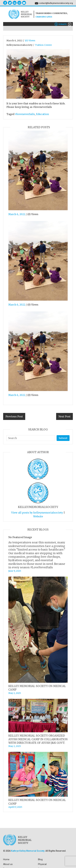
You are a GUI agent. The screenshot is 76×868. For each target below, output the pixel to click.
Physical (42, 864)
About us (8, 864)
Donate (61, 24)
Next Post (64, 416)
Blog (40, 859)
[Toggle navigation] (70, 24)
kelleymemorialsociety (19, 45)
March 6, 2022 (14, 41)
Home (6, 859)
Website (38, 516)
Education (42, 114)
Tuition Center (44, 45)
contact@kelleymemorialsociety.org (56, 3)
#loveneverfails (25, 114)
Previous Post (14, 416)
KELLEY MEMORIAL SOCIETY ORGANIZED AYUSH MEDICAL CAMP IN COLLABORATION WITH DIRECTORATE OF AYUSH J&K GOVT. (38, 739)
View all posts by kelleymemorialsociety (37, 513)
